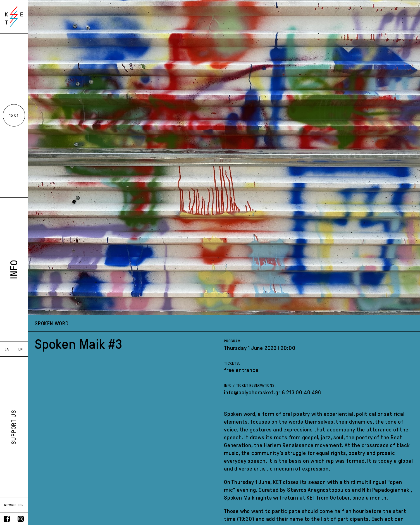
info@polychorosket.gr (252, 392)
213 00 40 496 (304, 392)
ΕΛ (7, 349)
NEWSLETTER (14, 505)
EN (21, 349)
